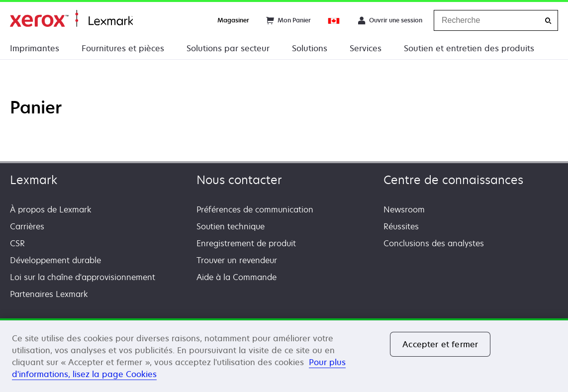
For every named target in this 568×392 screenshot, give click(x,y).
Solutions (310, 48)
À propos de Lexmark (51, 209)
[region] (284, 355)
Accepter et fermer (440, 344)
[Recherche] (548, 21)
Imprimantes (35, 48)
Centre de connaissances (453, 180)
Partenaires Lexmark (49, 294)
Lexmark (34, 180)
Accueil (71, 19)
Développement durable (55, 260)
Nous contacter (239, 180)
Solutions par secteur (228, 48)
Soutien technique (231, 226)
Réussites (401, 226)
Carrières (27, 226)
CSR (17, 243)
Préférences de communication (255, 209)
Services (366, 48)
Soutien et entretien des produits (469, 48)
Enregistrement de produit (246, 243)
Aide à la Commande (237, 277)
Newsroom (404, 209)
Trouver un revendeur (237, 260)
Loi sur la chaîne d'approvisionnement (83, 277)
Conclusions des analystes (434, 243)
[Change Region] (334, 20)
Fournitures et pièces (123, 48)
